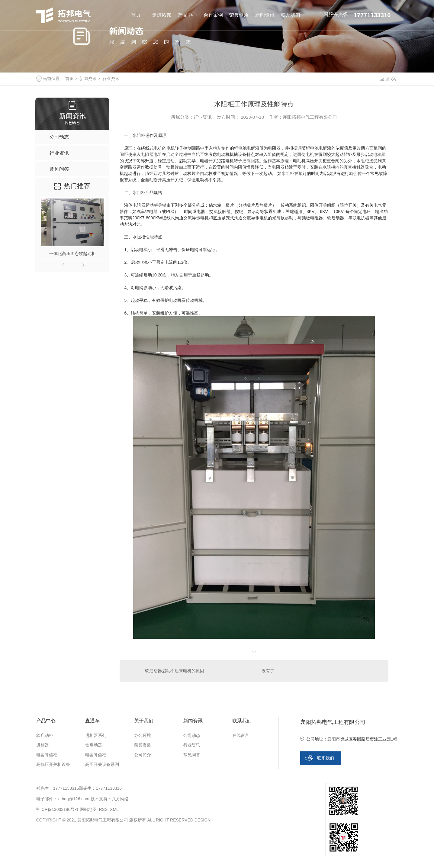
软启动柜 (45, 735)
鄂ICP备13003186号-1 (57, 809)
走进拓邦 (162, 15)
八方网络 (120, 799)
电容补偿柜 (47, 755)
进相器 (43, 745)
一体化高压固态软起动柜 (72, 253)
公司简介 (143, 755)
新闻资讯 (265, 15)
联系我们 (291, 15)
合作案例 (213, 15)
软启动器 (94, 745)
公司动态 (192, 735)
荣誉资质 (239, 15)
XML (114, 809)
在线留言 (241, 735)
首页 (136, 15)
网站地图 (88, 809)
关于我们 (144, 721)
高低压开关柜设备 (53, 764)
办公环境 (143, 735)
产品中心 (188, 15)
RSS (103, 809)
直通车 (92, 721)
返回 (388, 79)
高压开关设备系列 (102, 764)
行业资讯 (111, 79)
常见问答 (192, 755)
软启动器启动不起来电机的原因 (175, 671)
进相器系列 (96, 735)
